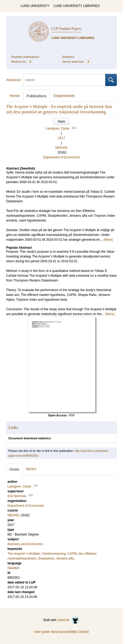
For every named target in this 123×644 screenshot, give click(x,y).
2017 (62, 138)
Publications (36, 96)
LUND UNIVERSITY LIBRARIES (77, 6)
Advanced (13, 80)
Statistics (68, 57)
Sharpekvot (46, 558)
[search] (64, 80)
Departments (64, 96)
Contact (83, 632)
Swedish (13, 568)
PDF (72, 415)
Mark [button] (62, 122)
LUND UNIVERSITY (35, 6)
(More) (108, 240)
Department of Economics (61, 157)
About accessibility (64, 632)
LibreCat (68, 620)
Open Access (57, 415)
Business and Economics (25, 544)
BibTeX (31, 469)
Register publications (25, 57)
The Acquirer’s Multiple (24, 554)
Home (15, 96)
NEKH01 (62, 148)
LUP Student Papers (66, 29)
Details (15, 469)
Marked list (22, 62)
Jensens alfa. (65, 558)
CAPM (72, 554)
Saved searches (77, 62)
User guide (42, 632)
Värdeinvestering (54, 554)
